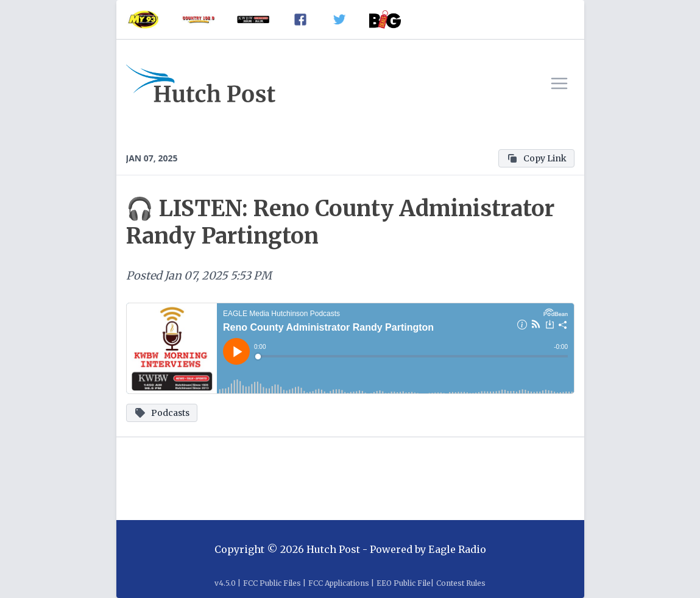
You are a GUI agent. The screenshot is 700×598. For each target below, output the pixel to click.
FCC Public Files (272, 583)
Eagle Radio (457, 549)
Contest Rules (461, 583)
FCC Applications (339, 583)
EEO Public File (404, 583)
